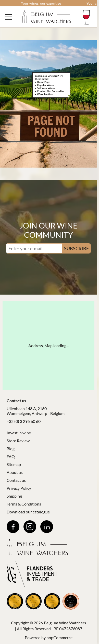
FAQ (11, 456)
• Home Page (42, 82)
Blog (11, 449)
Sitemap (14, 464)
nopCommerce (59, 637)
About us (15, 472)
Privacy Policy (19, 488)
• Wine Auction (44, 94)
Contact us (16, 480)
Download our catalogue (28, 512)
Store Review (18, 441)
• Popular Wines (44, 85)
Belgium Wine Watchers (65, 623)
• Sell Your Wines (45, 88)
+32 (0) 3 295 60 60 (24, 421)
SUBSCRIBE (76, 248)
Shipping (14, 496)
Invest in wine (19, 433)
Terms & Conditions (24, 504)
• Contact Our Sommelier (49, 91)
